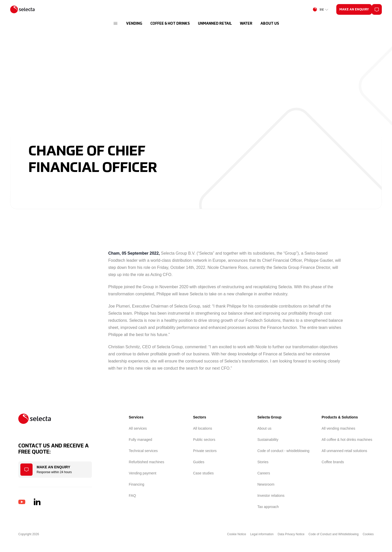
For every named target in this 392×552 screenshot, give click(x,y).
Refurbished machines (146, 462)
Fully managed (140, 440)
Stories (263, 462)
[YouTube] (22, 502)
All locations (203, 428)
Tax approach (268, 507)
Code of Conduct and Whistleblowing (334, 534)
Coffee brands (333, 462)
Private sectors (205, 451)
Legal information (262, 534)
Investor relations (271, 496)
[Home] (22, 9)
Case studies (203, 473)
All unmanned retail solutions (344, 451)
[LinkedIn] (37, 502)
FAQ (132, 496)
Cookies (368, 534)
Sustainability (268, 440)
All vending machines (338, 428)
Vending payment (142, 473)
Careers (264, 473)
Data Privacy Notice (291, 534)
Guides (199, 462)
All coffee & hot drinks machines (347, 440)
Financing (136, 484)
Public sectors (204, 440)
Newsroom (266, 484)
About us (264, 428)
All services (138, 428)
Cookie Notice (237, 534)
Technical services (143, 451)
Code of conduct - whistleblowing (284, 451)
